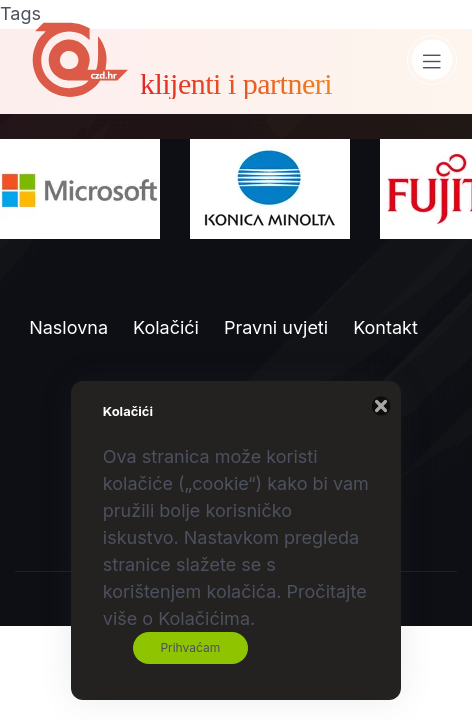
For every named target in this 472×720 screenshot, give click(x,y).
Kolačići (166, 327)
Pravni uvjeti (276, 327)
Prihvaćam (190, 647)
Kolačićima (204, 618)
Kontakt (385, 327)
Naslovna (68, 327)
